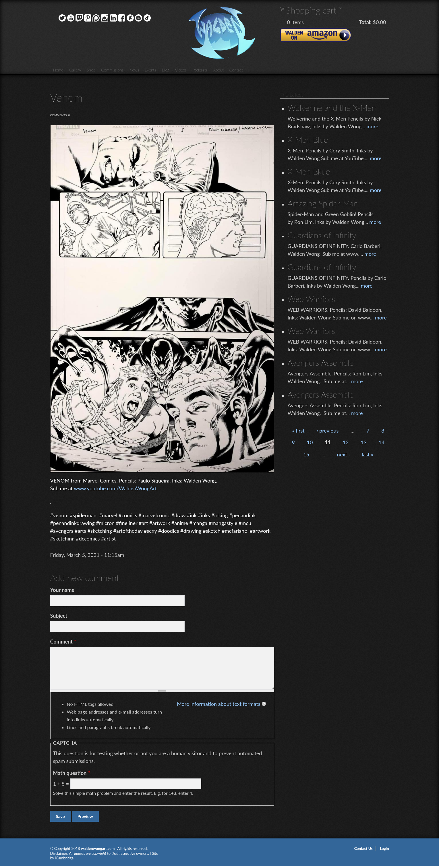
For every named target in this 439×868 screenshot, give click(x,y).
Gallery (75, 70)
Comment (63, 642)
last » (368, 454)
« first (298, 431)
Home (58, 70)
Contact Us (363, 848)
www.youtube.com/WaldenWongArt (115, 488)
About (218, 70)
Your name (62, 590)
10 (310, 442)
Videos (181, 70)
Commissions (113, 70)
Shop (91, 70)
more (372, 126)
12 (346, 442)
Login (384, 848)
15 (306, 454)
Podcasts (200, 70)
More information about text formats (218, 704)
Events (150, 70)
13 (364, 442)
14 (382, 442)
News (134, 70)
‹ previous (327, 431)
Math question (72, 773)
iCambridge (64, 858)
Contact (236, 70)
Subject (59, 616)
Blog (166, 70)
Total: (365, 22)
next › (344, 454)
